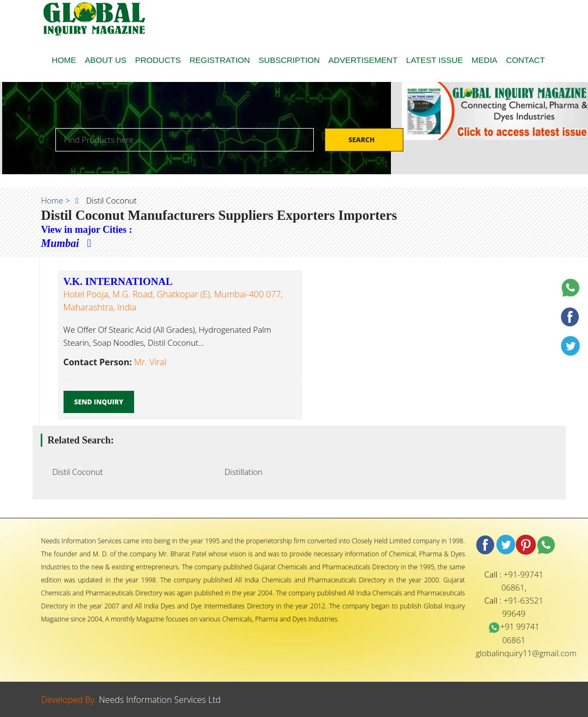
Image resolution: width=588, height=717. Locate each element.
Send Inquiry (99, 402)
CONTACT (525, 60)
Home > (56, 200)
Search (363, 140)
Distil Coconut (75, 472)
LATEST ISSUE (434, 60)
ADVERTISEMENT (363, 60)
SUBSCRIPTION (289, 60)
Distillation (241, 472)
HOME (64, 60)
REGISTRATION (220, 60)
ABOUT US (105, 60)
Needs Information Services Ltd (160, 700)
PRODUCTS (158, 60)
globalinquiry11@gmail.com (526, 653)
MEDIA (485, 60)
